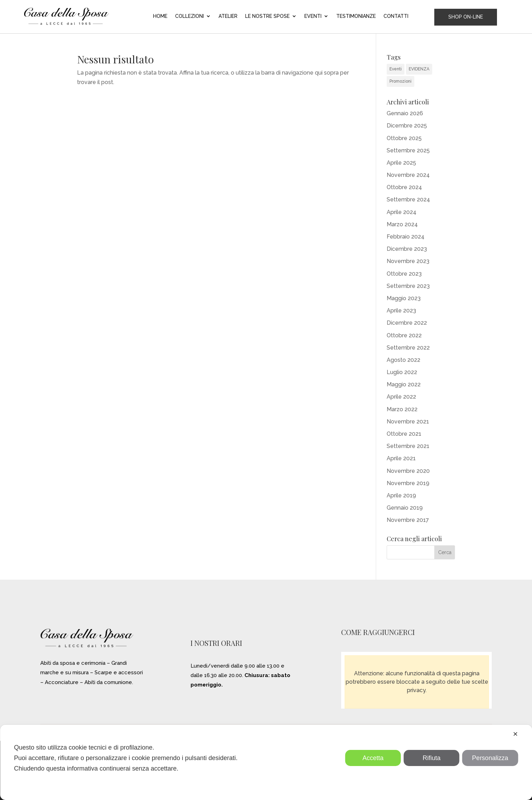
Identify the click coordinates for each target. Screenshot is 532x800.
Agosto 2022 (403, 360)
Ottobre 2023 (404, 274)
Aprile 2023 (401, 311)
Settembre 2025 (408, 150)
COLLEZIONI (189, 16)
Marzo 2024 (402, 224)
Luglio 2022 (402, 372)
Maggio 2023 (404, 298)
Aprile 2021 (401, 458)
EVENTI (313, 16)
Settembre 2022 (408, 348)
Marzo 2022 (402, 409)
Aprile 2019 (401, 495)
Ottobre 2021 (404, 434)
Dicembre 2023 (407, 249)
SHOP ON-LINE (466, 17)
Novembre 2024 (408, 175)
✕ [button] (515, 734)
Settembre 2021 (408, 446)
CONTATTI (396, 16)
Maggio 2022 (404, 384)
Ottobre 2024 (404, 187)
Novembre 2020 (408, 471)
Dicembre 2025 (407, 126)
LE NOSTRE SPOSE (267, 16)
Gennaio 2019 (405, 508)
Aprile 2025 (401, 163)
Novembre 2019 (408, 483)
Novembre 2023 (408, 261)
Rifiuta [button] (432, 758)
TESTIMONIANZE (356, 16)
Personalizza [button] (490, 758)
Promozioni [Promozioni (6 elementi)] (400, 81)
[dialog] (266, 762)
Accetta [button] (373, 758)
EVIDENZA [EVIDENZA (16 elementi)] (419, 69)
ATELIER (228, 16)
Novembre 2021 (408, 422)
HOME (160, 16)
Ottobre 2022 (404, 335)
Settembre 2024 (408, 199)
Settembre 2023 (408, 286)
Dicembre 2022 (407, 323)
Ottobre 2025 (404, 138)
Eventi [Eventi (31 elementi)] (396, 69)
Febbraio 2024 (406, 237)
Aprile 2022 (401, 397)
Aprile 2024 (402, 212)
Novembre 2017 (408, 520)
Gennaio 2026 (405, 113)
